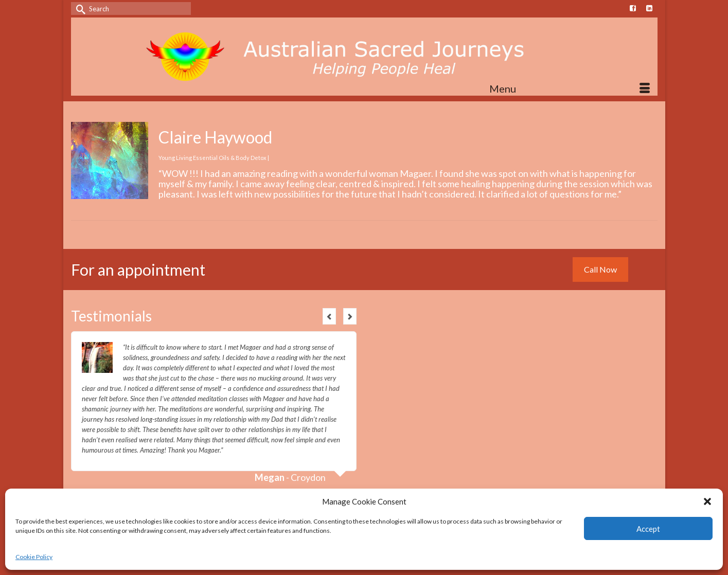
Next (350, 316)
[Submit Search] (79, 8)
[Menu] (570, 88)
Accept (648, 529)
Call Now (600, 269)
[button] (707, 501)
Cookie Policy (34, 557)
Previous (329, 316)
